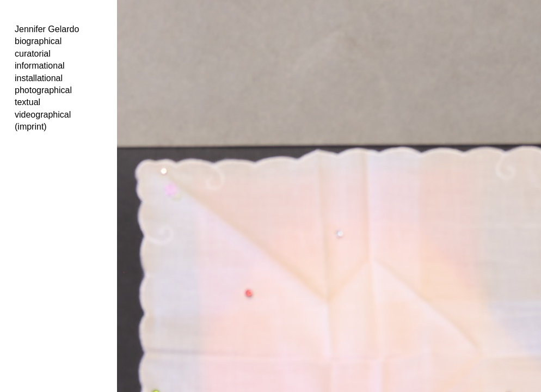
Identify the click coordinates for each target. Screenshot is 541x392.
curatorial (33, 54)
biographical (38, 41)
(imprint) (31, 127)
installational (39, 78)
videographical (43, 115)
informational (40, 66)
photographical (43, 90)
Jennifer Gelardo (47, 29)
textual (27, 102)
